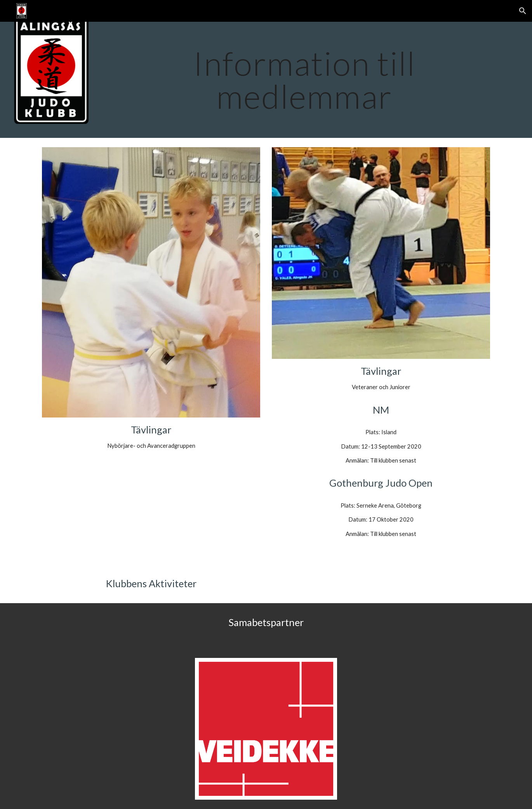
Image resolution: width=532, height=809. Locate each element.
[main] (304, 80)
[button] (523, 11)
